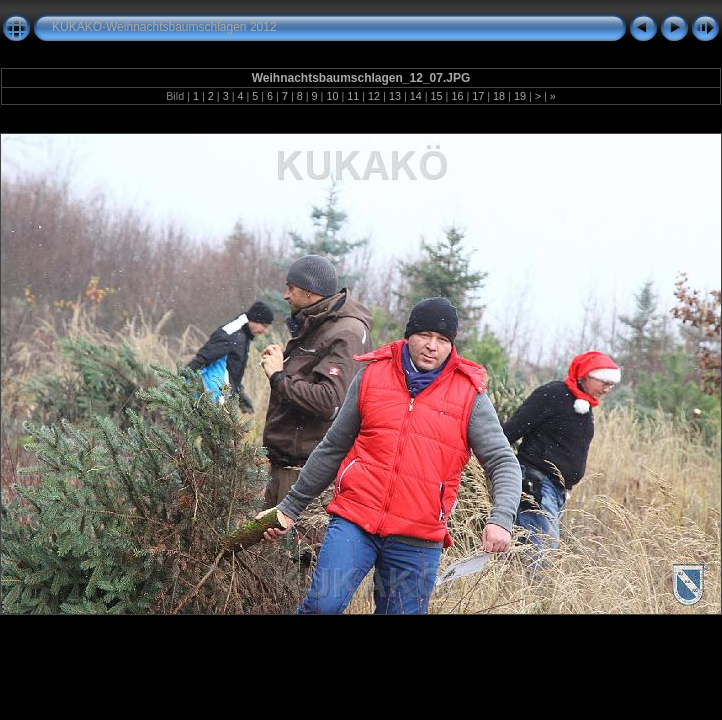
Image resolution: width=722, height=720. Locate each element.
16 (457, 96)
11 (353, 96)
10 (332, 96)
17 (478, 96)
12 (374, 96)
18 (499, 96)
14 (416, 96)
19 (520, 96)
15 (437, 96)
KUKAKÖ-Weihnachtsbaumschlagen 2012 (164, 27)
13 (395, 96)
